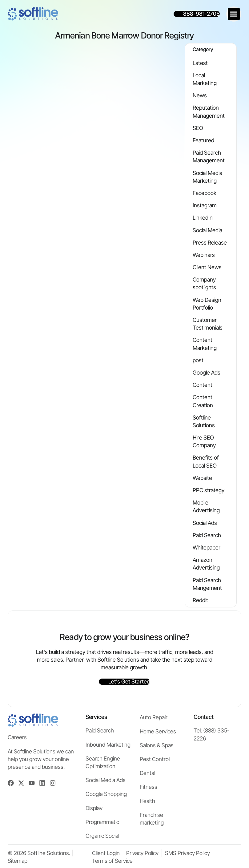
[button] (234, 14)
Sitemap (18, 861)
